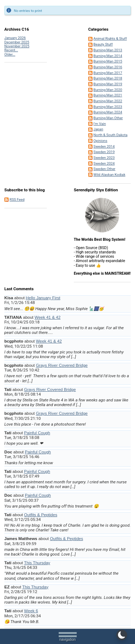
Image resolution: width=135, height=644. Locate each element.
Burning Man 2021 (108, 95)
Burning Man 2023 (108, 107)
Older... (10, 54)
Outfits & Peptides (41, 515)
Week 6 (31, 611)
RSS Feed (17, 199)
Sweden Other (105, 169)
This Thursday (37, 563)
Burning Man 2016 (108, 67)
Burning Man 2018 (108, 78)
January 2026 (15, 38)
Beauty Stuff (103, 44)
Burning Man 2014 (108, 56)
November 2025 (17, 46)
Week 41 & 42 (48, 317)
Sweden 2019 (104, 152)
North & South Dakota (111, 135)
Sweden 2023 (104, 158)
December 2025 (17, 42)
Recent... (11, 50)
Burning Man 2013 (108, 50)
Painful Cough (37, 433)
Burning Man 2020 (108, 90)
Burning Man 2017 (108, 73)
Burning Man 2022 (108, 101)
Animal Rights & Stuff (110, 38)
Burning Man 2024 (108, 112)
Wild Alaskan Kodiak (110, 175)
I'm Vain (100, 124)
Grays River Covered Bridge (62, 365)
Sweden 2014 (104, 146)
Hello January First (43, 298)
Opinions (100, 141)
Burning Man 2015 (108, 61)
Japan (98, 129)
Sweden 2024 (104, 163)
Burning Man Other (108, 118)
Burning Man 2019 (108, 84)
